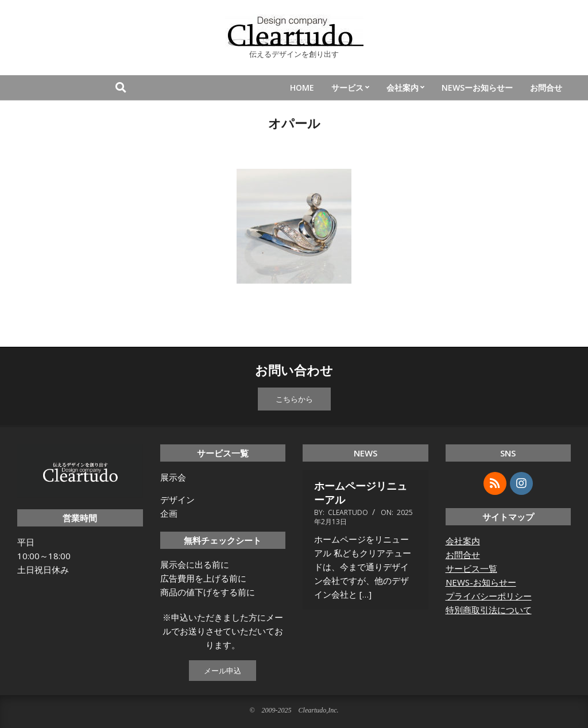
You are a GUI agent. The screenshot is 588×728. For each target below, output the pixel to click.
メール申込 (223, 671)
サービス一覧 (471, 568)
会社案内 (463, 541)
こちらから (294, 399)
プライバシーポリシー (489, 596)
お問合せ (463, 555)
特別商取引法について (489, 610)
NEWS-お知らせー (481, 582)
